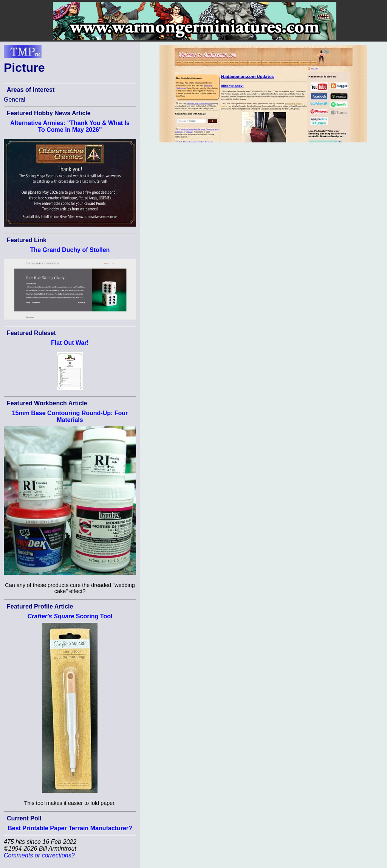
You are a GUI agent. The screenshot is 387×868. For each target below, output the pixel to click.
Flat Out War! (70, 343)
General (15, 100)
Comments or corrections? (39, 855)
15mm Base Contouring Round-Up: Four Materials (70, 416)
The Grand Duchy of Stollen (70, 250)
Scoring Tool (70, 616)
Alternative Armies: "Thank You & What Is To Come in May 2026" (70, 126)
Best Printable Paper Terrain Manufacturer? (70, 828)
